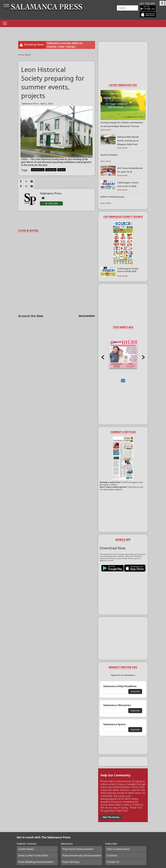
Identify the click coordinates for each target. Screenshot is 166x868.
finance (62, 170)
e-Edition (112, 855)
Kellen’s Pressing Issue (112, 197)
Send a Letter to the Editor (33, 855)
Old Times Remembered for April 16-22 (130, 170)
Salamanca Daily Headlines (120, 686)
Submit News (26, 849)
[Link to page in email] (32, 181)
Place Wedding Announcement (36, 862)
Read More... (107, 130)
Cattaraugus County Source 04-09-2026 (128, 270)
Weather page (101, 11)
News (28, 55)
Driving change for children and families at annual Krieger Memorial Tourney (122, 124)
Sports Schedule (109, 155)
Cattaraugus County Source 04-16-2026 (128, 184)
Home (22, 55)
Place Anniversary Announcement (82, 855)
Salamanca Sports (114, 724)
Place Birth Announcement (78, 849)
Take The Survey (111, 817)
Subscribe (135, 691)
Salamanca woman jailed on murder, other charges (65, 45)
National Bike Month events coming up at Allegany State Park (128, 141)
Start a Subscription (118, 849)
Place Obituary (71, 862)
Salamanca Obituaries (117, 705)
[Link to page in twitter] (26, 181)
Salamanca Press (30, 104)
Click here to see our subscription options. (121, 488)
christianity (51, 170)
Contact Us (113, 862)
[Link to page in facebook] (21, 181)
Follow (53, 204)
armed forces (38, 170)
